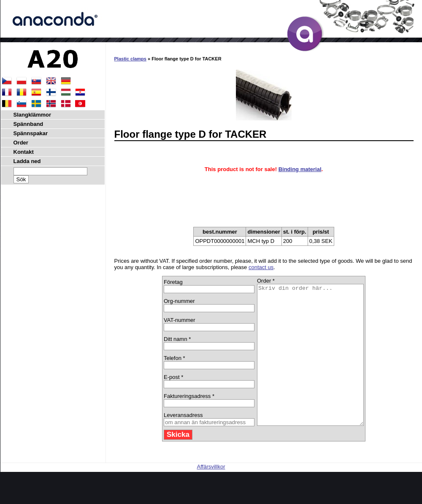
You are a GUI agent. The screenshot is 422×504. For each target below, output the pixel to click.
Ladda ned (27, 161)
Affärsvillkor (211, 494)
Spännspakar (31, 133)
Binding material (300, 169)
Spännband (28, 124)
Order (21, 143)
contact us (261, 267)
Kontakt (24, 152)
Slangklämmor (32, 115)
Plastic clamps (130, 59)
